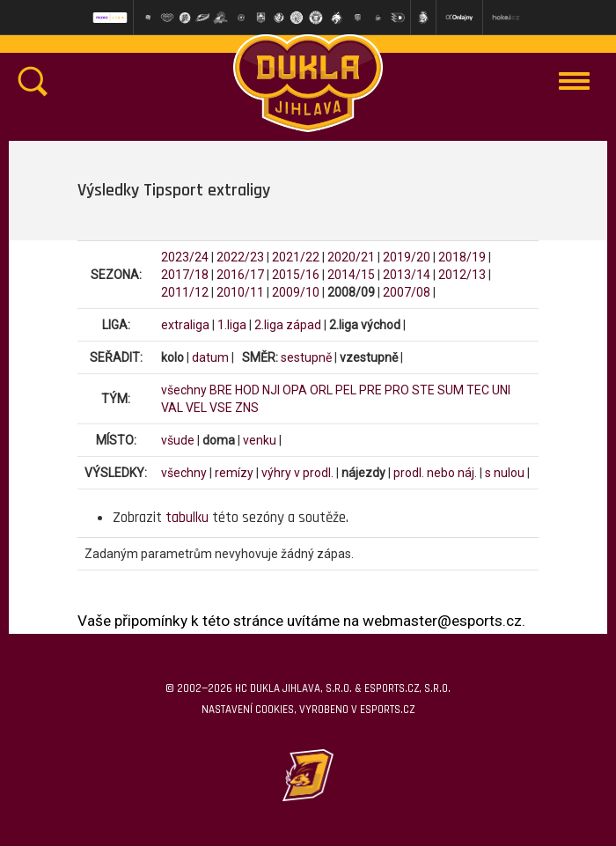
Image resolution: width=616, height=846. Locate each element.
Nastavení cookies (248, 710)
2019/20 (407, 257)
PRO (397, 390)
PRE (370, 390)
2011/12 (185, 292)
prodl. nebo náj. (435, 473)
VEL (196, 408)
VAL (172, 408)
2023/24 (185, 257)
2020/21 (351, 257)
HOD (247, 390)
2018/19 (462, 257)
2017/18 (185, 275)
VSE (221, 408)
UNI (501, 390)
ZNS (247, 408)
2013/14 (407, 275)
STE (423, 390)
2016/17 (240, 275)
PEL (346, 390)
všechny (184, 390)
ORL (321, 390)
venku (260, 440)
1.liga (232, 325)
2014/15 (351, 275)
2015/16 (296, 275)
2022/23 (240, 257)
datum (210, 357)
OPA (295, 390)
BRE (221, 390)
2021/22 (296, 257)
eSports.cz (387, 710)
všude (178, 440)
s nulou (505, 473)
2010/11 (240, 292)
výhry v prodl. (297, 473)
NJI (271, 390)
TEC (478, 390)
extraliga (185, 325)
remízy (234, 473)
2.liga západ (288, 325)
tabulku (187, 518)
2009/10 (296, 292)
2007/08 (407, 292)
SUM (451, 390)
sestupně (306, 357)
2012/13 (462, 275)
